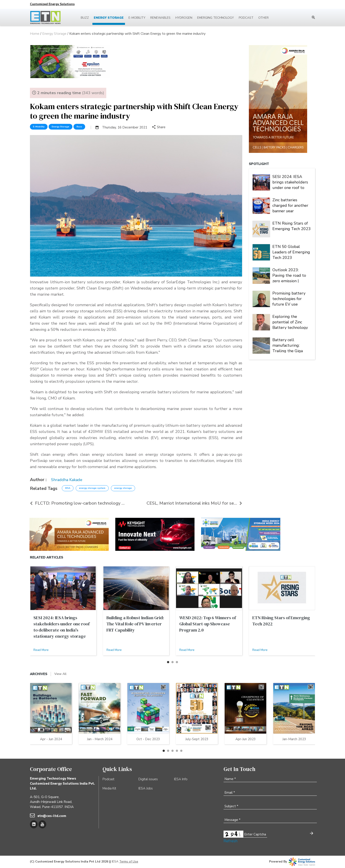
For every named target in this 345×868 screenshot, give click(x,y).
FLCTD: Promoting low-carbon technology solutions (78, 503)
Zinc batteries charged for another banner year (290, 205)
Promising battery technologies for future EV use (289, 298)
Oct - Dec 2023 (148, 739)
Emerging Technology (216, 18)
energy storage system (92, 488)
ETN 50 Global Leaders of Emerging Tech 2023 (291, 252)
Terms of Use (129, 862)
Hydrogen (184, 18)
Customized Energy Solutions (52, 4)
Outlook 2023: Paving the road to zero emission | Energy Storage (289, 275)
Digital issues (148, 779)
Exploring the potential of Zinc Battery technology (290, 322)
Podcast (246, 18)
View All (60, 674)
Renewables (160, 18)
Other (263, 18)
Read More (41, 650)
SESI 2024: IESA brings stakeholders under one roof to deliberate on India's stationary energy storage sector (291, 182)
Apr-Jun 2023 (246, 739)
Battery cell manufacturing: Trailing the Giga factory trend (288, 345)
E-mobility (137, 18)
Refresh (230, 841)
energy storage (123, 488)
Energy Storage (109, 18)
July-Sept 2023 (197, 739)
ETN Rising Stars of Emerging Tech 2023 (292, 226)
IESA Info (181, 779)
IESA (68, 488)
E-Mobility (39, 127)
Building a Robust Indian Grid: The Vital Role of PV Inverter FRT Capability (135, 624)
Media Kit (109, 788)
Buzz (85, 18)
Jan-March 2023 (294, 739)
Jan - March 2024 (100, 739)
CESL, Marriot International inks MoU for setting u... (194, 503)
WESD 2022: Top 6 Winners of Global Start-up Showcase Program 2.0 (208, 624)
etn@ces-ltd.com (52, 816)
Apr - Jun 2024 (51, 739)
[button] (168, 662)
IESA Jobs (146, 788)
